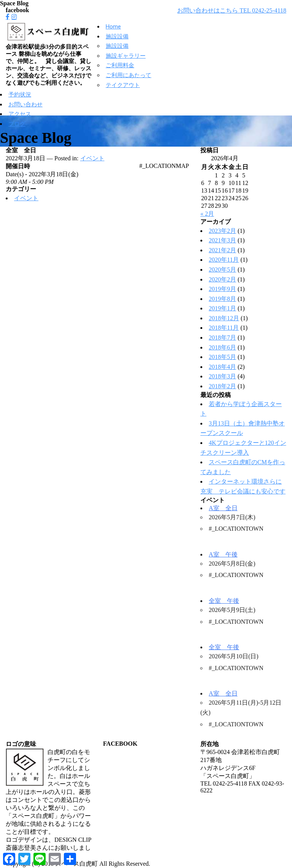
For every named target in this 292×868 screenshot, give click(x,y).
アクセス (20, 114)
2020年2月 (222, 279)
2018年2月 (222, 386)
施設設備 (117, 36)
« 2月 (207, 214)
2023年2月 (222, 231)
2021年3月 (222, 240)
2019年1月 (222, 308)
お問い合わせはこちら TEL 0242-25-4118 (232, 10)
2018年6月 (222, 347)
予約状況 (20, 95)
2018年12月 (224, 318)
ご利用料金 (120, 65)
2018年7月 (222, 338)
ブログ (17, 124)
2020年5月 (222, 270)
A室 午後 (223, 554)
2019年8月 (222, 299)
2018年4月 (222, 367)
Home (113, 27)
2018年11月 (224, 328)
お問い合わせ (25, 104)
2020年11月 (224, 260)
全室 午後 (224, 601)
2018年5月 (222, 357)
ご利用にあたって (129, 75)
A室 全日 (223, 508)
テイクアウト (123, 85)
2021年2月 (222, 250)
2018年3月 (222, 376)
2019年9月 (222, 289)
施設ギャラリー (126, 56)
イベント (92, 158)
